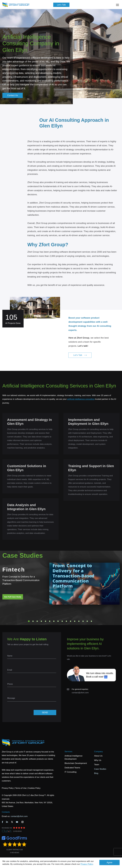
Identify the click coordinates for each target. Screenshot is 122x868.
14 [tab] (83, 621)
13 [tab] (79, 621)
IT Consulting (71, 772)
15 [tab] (87, 621)
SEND (45, 713)
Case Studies (100, 769)
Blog (96, 773)
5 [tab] (46, 621)
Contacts (6, 812)
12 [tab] (75, 621)
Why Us (98, 760)
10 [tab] (66, 621)
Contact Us (13, 95)
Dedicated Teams (72, 768)
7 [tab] (54, 621)
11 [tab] (71, 621)
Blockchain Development (76, 763)
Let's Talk (61, 5)
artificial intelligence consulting (81, 399)
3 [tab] (37, 621)
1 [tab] (29, 621)
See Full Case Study (13, 597)
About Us (98, 756)
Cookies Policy (34, 788)
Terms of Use (21, 788)
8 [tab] (58, 621)
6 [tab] (50, 621)
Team (97, 765)
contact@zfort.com (80, 693)
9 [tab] (62, 621)
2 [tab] (33, 621)
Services (68, 752)
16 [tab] (91, 621)
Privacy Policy (87, 864)
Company (98, 752)
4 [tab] (41, 621)
